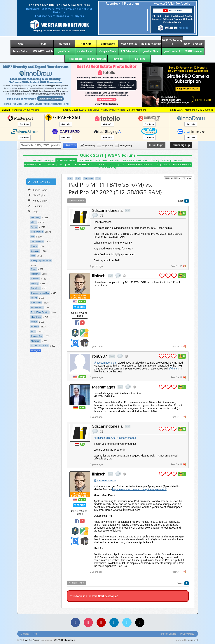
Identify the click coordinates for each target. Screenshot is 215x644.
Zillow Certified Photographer (75, 343)
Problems (35, 274)
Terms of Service (168, 634)
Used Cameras (129, 44)
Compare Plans (107, 51)
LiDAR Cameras (85, 160)
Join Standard (172, 51)
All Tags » (36, 350)
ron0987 (100, 356)
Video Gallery (38, 200)
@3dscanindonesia (105, 363)
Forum (43, 44)
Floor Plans (36, 317)
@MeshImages (127, 438)
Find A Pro (86, 44)
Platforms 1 (115, 160)
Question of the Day (40, 293)
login (156, 145)
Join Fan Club (151, 51)
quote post (95, 215)
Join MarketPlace (97, 59)
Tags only (105, 145)
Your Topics (37, 195)
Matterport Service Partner (75, 333)
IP (181, 266)
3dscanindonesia (107, 210)
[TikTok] (140, 622)
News (34, 269)
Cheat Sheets (143, 160)
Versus (34, 322)
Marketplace (108, 44)
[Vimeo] (127, 622)
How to (34, 246)
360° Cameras (101, 160)
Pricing (34, 298)
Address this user (101, 215)
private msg (128, 210)
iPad (70, 178)
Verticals (178, 160)
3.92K (82, 377)
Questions (36, 288)
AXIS (70, 165)
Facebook (77, 323)
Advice (34, 227)
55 (82, 228)
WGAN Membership (107, 167)
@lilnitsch (175, 369)
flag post (185, 266)
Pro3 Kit (51, 165)
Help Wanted (37, 232)
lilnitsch (99, 276)
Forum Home (38, 190)
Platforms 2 (128, 160)
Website (80, 307)
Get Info (24, 124)
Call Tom (140, 59)
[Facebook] (75, 622)
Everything (124, 145)
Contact (25, 634)
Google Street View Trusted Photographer (84, 333)
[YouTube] (101, 622)
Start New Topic (39, 182)
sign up (181, 145)
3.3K (82, 408)
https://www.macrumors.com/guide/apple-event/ (139, 489)
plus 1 (162, 213)
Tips (33, 256)
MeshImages (104, 387)
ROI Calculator (129, 51)
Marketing (167, 160)
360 (33, 237)
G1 (189, 165)
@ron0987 (112, 438)
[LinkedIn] (114, 622)
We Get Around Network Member (84, 343)
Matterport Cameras (66, 160)
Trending (35, 206)
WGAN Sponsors (194, 51)
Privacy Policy (187, 634)
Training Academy (151, 44)
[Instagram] (88, 622)
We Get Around (33, 640)
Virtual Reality (37, 307)
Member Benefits (86, 51)
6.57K (82, 302)
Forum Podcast (21, 51)
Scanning (35, 251)
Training (155, 160)
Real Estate (36, 303)
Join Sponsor (75, 59)
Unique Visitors (29, 110)
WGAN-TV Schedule (43, 51)
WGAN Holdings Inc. (64, 640)
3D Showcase (37, 241)
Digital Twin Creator (40, 312)
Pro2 (61, 165)
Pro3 (40, 165)
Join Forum (64, 51)
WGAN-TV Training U (172, 42)
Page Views (89, 110)
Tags (33, 211)
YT (185, 178)
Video (34, 222)
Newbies (35, 279)
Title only (88, 145)
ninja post (193, 640)
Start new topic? (108, 596)
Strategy (35, 327)
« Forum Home (76, 201)
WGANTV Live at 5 (40, 346)
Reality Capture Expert (41, 261)
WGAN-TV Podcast (194, 44)
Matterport (49, 160)
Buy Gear (118, 59)
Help (35, 634)
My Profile (64, 44)
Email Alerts (173, 178)
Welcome (37, 160)
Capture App (37, 336)
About (21, 44)
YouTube (82, 323)
